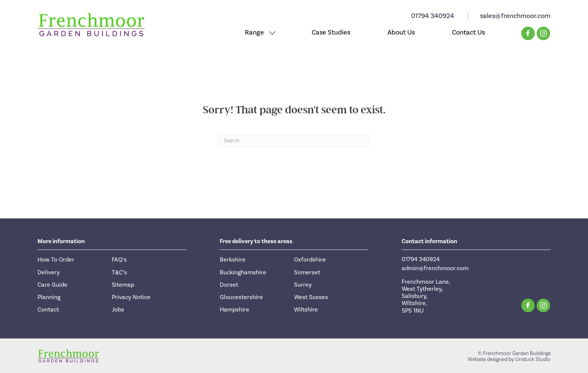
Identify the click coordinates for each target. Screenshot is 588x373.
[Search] (294, 141)
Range (254, 32)
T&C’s (119, 272)
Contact (48, 310)
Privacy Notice (131, 297)
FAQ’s (119, 260)
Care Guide (52, 285)
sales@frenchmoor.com (515, 16)
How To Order (56, 260)
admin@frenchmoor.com (435, 268)
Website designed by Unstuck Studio (509, 359)
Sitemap (123, 285)
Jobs (118, 310)
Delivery (49, 272)
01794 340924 (433, 16)
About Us (401, 32)
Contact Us (468, 32)
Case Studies (331, 32)
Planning (49, 297)
